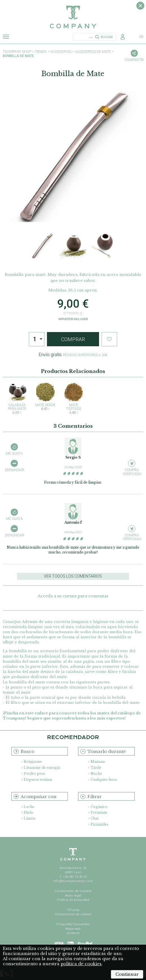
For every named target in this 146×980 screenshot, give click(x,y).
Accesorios (61, 52)
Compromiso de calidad (73, 914)
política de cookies (81, 964)
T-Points (73, 910)
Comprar (73, 339)
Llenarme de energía (42, 768)
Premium (99, 812)
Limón (30, 818)
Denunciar (14, 470)
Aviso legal (73, 896)
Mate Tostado (74, 399)
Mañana (98, 762)
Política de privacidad (73, 900)
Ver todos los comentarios (73, 576)
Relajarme (33, 762)
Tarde (96, 768)
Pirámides (99, 824)
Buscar (107, 37)
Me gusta (14, 454)
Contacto (73, 933)
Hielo (29, 812)
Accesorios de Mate (93, 52)
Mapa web (73, 929)
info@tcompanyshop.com (73, 881)
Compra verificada (132, 472)
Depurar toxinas (38, 779)
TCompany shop (17, 52)
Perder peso (35, 774)
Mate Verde (45, 397)
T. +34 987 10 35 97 (73, 877)
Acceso (123, 37)
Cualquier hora (104, 779)
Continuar (127, 974)
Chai (95, 818)
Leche (29, 807)
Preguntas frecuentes (73, 924)
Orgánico (99, 807)
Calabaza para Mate (17, 399)
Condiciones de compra (73, 891)
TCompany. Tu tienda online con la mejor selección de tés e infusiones (73, 17)
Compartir (134, 60)
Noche (96, 774)
